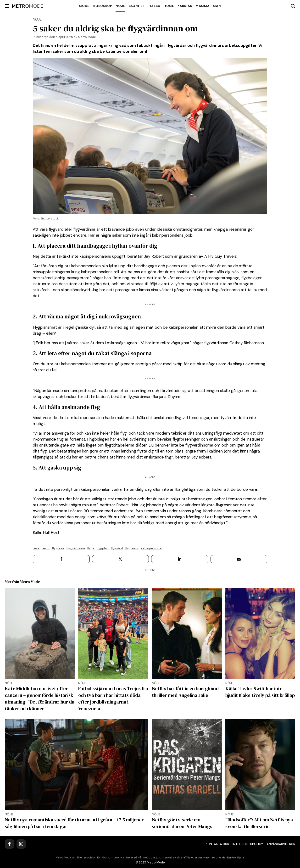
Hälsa (154, 6)
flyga (91, 548)
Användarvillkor (281, 844)
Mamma (203, 6)
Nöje (120, 6)
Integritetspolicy (248, 844)
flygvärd (117, 548)
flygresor (132, 548)
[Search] (293, 6)
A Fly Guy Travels (220, 256)
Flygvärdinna (76, 548)
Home (169, 6)
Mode (84, 6)
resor (46, 548)
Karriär (185, 6)
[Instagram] (21, 844)
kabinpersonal (152, 548)
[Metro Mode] (28, 6)
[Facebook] (9, 844)
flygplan (103, 548)
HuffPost (51, 532)
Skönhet (137, 6)
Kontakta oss (217, 844)
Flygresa (58, 548)
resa (36, 548)
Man (217, 6)
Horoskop (103, 6)
